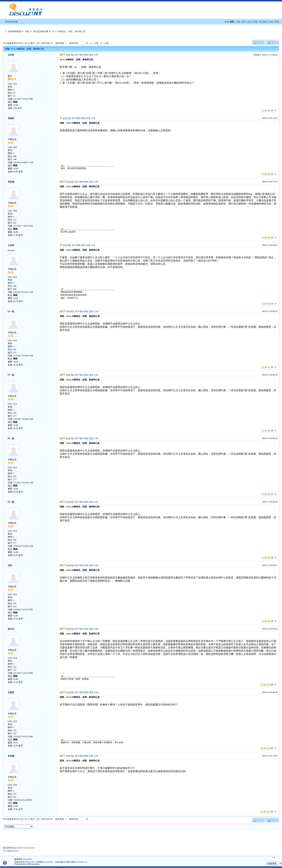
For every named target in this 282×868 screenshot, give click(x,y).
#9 (272, 621)
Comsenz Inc (81, 862)
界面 (255, 22)
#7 (272, 494)
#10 (272, 685)
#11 (272, 748)
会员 (249, 22)
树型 (86, 55)
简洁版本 (263, 22)
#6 (272, 431)
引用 (96, 55)
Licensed (48, 862)
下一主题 (104, 43)
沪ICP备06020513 (11, 851)
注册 (238, 22)
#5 (272, 367)
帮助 (277, 22)
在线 (271, 22)
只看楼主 (257, 55)
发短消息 (70, 55)
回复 (91, 55)
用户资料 (79, 55)
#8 (272, 558)
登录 (244, 22)
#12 (272, 812)
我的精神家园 (11, 22)
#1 (272, 111)
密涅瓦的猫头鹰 (41, 31)
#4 (272, 304)
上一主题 (94, 43)
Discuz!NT (27, 859)
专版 (27, 31)
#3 (272, 238)
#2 (272, 174)
